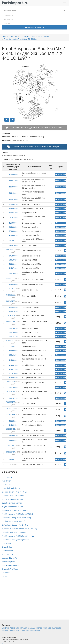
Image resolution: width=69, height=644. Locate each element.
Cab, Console (7, 477)
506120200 (13, 388)
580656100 (13, 435)
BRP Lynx (20, 631)
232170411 (11, 429)
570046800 (13, 231)
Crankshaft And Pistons (11, 488)
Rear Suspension (8, 554)
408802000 (13, 351)
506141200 (13, 336)
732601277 (13, 240)
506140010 (13, 193)
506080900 (13, 285)
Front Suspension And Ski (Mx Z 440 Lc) (17, 514)
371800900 (13, 256)
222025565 (13, 441)
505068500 (13, 227)
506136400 (11, 249)
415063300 (13, 377)
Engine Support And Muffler (12, 507)
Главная (5, 37)
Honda (39, 628)
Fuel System (7, 481)
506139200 (13, 260)
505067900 (13, 213)
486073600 (13, 199)
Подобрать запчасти (34, 27)
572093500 (13, 209)
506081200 (13, 264)
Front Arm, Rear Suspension (13, 496)
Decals (4, 576)
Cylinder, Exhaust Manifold (12, 503)
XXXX (13, 347)
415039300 (13, 174)
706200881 (11, 381)
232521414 (11, 452)
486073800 (13, 187)
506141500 (13, 355)
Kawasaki (56, 628)
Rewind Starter (8, 551)
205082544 (11, 322)
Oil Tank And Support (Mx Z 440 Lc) (15, 525)
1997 (33, 37)
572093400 (13, 204)
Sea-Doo (47, 628)
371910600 (13, 373)
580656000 (13, 421)
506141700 (13, 398)
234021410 (11, 446)
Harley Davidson (33, 631)
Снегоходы (24, 37)
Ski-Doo (14, 37)
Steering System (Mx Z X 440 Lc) (15, 492)
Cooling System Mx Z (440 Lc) (13, 521)
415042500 (13, 425)
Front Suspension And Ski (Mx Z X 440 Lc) (20, 39)
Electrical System (8, 562)
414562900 (13, 365)
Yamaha (23, 628)
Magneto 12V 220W (9, 558)
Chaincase (6, 573)
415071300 (13, 268)
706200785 (11, 402)
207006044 (11, 392)
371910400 (11, 289)
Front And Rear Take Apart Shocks (15, 510)
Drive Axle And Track (10, 569)
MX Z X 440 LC (44, 37)
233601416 (11, 415)
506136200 (13, 328)
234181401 (11, 316)
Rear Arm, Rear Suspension (13, 499)
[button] (34, 11)
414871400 (13, 369)
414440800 (11, 340)
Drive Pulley (6, 543)
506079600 (13, 312)
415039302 (13, 360)
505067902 (13, 218)
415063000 (13, 223)
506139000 (13, 332)
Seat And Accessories (10, 565)
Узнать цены (61, 174)
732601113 (13, 459)
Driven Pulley (7, 547)
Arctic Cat (14, 628)
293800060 (11, 278)
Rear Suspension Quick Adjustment (15, 540)
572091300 (11, 295)
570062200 (13, 308)
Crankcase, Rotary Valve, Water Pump (17, 518)
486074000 (13, 181)
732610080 (13, 245)
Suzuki (5, 631)
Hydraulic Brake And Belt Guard (14, 532)
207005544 (11, 408)
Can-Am (32, 628)
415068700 (13, 235)
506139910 (13, 273)
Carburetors (6, 485)
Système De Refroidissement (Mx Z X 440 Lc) (19, 529)
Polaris (12, 631)
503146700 (11, 301)
